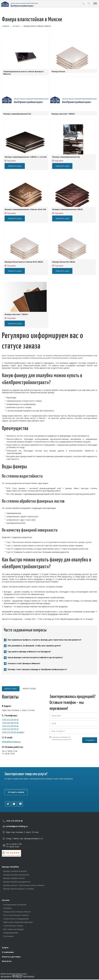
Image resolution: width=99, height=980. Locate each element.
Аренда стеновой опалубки (15, 871)
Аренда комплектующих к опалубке (19, 889)
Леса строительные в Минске (16, 915)
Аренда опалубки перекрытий (16, 875)
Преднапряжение (11, 933)
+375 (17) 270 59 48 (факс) (13, 732)
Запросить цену (15, 166)
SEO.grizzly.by (6, 976)
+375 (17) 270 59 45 (10, 720)
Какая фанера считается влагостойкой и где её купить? (35, 657)
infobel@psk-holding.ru (11, 742)
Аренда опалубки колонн (14, 878)
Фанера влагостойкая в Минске (17, 912)
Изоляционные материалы (15, 905)
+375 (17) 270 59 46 (10, 726)
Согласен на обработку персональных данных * (61, 738)
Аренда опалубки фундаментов (17, 882)
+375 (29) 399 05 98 (10, 723)
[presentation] (69, 752)
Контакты (7, 961)
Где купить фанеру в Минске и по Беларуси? (29, 652)
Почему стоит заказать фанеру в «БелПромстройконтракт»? (37, 669)
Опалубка (7, 908)
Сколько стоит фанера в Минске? (24, 663)
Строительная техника (13, 926)
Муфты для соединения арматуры (18, 922)
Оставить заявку (16, 792)
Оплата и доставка (11, 957)
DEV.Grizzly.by (29, 976)
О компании (8, 952)
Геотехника (8, 936)
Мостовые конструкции (13, 929)
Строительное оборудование (16, 919)
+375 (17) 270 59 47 (10, 729)
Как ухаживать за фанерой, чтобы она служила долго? (34, 646)
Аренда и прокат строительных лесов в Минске (24, 885)
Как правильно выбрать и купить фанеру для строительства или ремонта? (45, 640)
